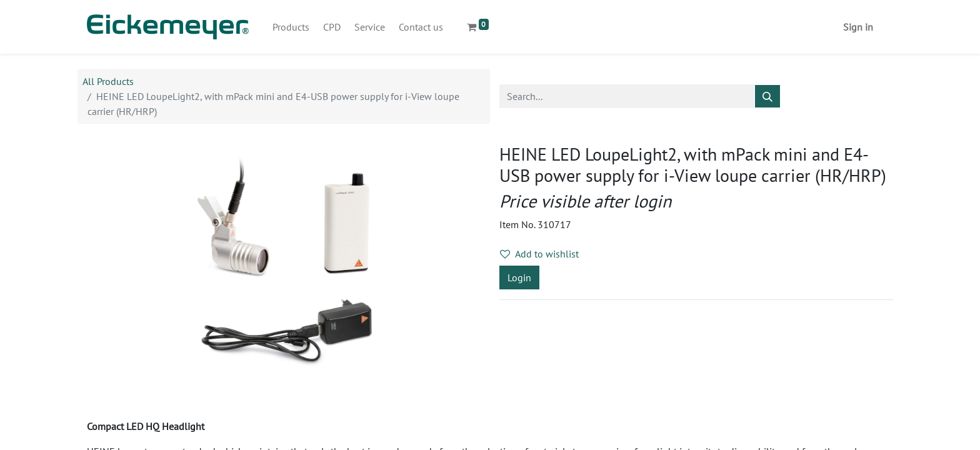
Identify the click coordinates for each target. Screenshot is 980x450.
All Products (108, 81)
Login (519, 277)
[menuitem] (291, 27)
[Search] (767, 96)
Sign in (858, 27)
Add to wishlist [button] (539, 254)
